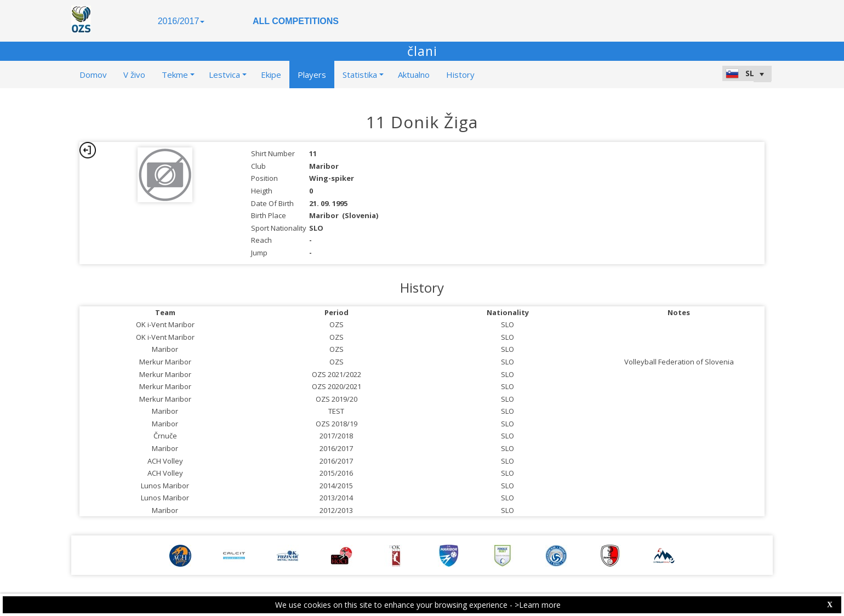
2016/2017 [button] (181, 21)
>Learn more (538, 605)
